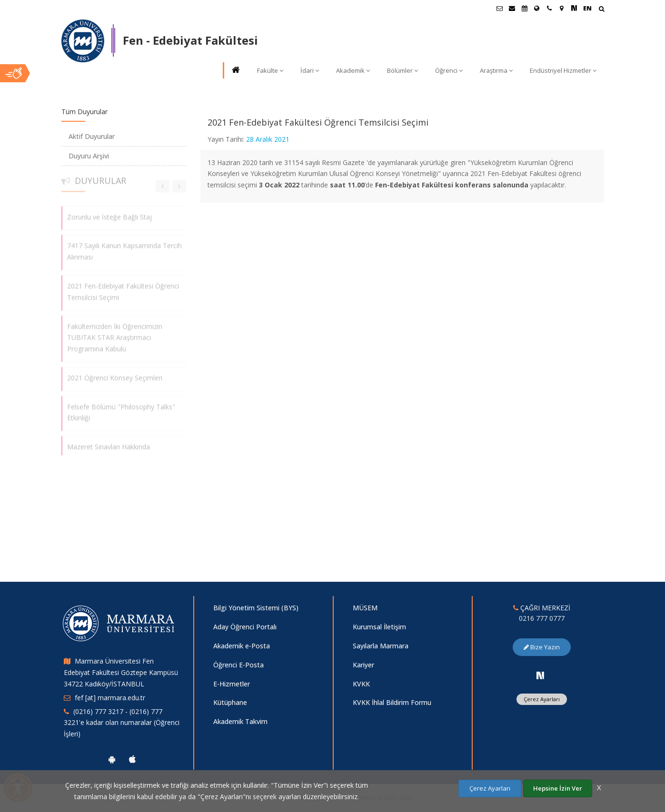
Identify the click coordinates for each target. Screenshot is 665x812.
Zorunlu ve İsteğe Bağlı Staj (109, 213)
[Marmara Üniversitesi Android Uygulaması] (112, 759)
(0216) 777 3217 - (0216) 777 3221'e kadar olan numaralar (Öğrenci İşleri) (122, 723)
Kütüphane (230, 702)
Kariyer (363, 665)
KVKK (361, 684)
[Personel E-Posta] (512, 8)
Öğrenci (449, 70)
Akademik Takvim (240, 721)
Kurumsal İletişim (379, 627)
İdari (310, 70)
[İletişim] (549, 8)
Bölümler (402, 70)
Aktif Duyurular (92, 136)
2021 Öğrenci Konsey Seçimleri (115, 374)
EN (587, 8)
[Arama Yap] (601, 10)
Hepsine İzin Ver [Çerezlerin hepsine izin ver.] (558, 788)
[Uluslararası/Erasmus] (537, 8)
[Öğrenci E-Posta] (500, 8)
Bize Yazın (542, 647)
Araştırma (496, 70)
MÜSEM (365, 608)
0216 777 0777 (542, 618)
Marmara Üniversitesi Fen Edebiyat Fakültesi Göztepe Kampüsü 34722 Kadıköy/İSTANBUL (121, 672)
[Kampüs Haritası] (562, 8)
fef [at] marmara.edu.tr (110, 698)
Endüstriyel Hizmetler (563, 70)
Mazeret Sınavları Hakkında (109, 443)
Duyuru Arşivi (89, 156)
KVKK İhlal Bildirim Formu (392, 702)
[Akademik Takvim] (525, 8)
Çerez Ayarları (542, 699)
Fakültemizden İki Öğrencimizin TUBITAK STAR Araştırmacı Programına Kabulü (115, 334)
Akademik (353, 70)
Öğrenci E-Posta (238, 665)
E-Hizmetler (232, 684)
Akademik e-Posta (242, 646)
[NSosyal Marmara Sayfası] (574, 8)
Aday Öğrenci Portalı (245, 627)
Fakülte (270, 70)
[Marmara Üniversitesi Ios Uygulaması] (132, 759)
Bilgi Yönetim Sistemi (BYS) (256, 608)
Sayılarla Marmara (381, 646)
